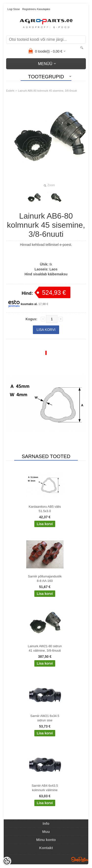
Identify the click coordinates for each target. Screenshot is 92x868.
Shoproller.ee (80, 859)
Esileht (10, 91)
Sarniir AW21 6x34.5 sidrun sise (45, 718)
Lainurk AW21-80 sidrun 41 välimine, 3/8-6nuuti (45, 648)
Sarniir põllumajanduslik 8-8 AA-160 (45, 579)
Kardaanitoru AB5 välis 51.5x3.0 (45, 509)
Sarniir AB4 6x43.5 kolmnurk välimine (45, 788)
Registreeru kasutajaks (36, 9)
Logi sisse (14, 9)
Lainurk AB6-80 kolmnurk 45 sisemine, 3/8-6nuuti (48, 91)
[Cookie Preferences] (7, 861)
